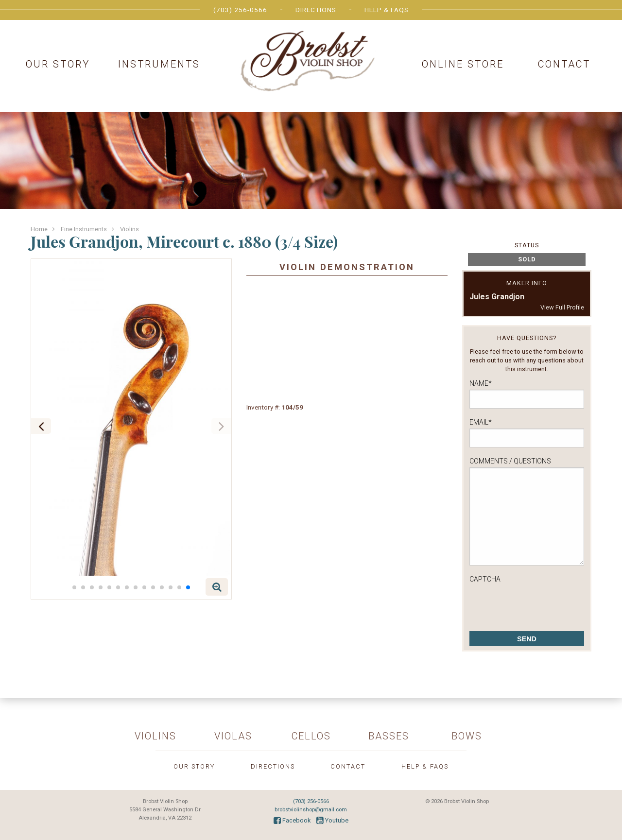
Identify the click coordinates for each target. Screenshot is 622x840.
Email (481, 422)
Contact (564, 64)
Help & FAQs (387, 10)
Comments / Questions (510, 461)
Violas (233, 736)
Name (481, 383)
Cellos (311, 736)
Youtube (332, 820)
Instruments (159, 64)
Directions (316, 10)
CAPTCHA (485, 579)
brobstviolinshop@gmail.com (311, 810)
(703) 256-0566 (240, 10)
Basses (389, 736)
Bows (467, 736)
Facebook (292, 820)
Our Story (58, 64)
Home (39, 229)
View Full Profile (562, 307)
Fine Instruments (84, 229)
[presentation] (543, 604)
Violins (130, 229)
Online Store (463, 64)
